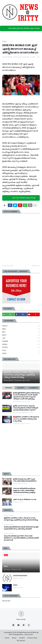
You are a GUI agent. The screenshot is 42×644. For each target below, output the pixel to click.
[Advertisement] (21, 448)
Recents (21, 388)
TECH (21, 351)
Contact (22, 638)
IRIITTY (21, 335)
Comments (33, 388)
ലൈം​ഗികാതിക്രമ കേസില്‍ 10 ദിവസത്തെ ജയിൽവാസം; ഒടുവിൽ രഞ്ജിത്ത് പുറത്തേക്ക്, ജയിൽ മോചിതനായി (21, 538)
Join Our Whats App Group (22, 198)
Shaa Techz (29, 634)
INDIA (21, 329)
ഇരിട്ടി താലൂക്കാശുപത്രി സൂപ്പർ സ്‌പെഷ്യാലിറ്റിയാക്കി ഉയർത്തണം (25, 480)
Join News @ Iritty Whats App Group (22, 28)
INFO (21, 332)
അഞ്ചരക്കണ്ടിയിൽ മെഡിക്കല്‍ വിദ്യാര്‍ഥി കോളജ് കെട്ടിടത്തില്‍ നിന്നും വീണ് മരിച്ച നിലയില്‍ (21, 528)
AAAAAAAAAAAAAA (20, 576)
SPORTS (21, 347)
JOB (21, 338)
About (14, 638)
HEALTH (21, 326)
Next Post (35, 266)
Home (4, 41)
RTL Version (21, 641)
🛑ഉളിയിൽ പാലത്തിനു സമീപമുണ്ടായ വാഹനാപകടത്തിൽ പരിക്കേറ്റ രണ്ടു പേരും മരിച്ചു (26, 419)
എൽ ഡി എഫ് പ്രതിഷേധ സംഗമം (25, 499)
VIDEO (21, 353)
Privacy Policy (32, 638)
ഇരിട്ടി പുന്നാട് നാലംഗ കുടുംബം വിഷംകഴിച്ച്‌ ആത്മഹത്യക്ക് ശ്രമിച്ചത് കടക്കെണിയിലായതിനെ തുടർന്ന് (25, 408)
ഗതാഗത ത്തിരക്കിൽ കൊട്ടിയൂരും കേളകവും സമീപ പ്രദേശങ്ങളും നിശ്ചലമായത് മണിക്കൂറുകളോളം (24, 490)
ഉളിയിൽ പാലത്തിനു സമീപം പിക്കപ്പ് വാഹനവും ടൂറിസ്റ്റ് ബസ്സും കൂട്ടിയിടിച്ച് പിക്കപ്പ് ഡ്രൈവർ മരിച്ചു (19, 375)
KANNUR (21, 341)
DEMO (15, 585)
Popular (8, 388)
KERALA (21, 344)
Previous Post (8, 266)
